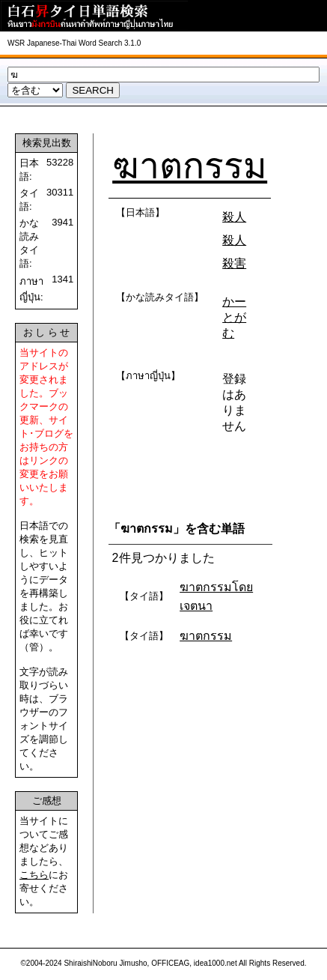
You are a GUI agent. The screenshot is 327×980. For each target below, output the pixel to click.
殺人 (234, 217)
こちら (34, 875)
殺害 (234, 263)
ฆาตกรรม (190, 166)
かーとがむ (234, 317)
